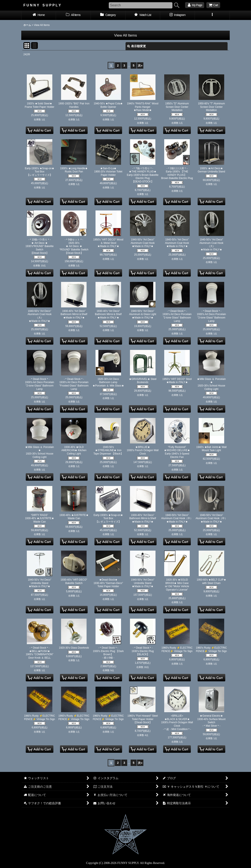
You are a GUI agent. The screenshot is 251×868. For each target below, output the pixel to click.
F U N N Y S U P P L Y (42, 5)
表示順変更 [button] (137, 46)
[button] (212, 15)
